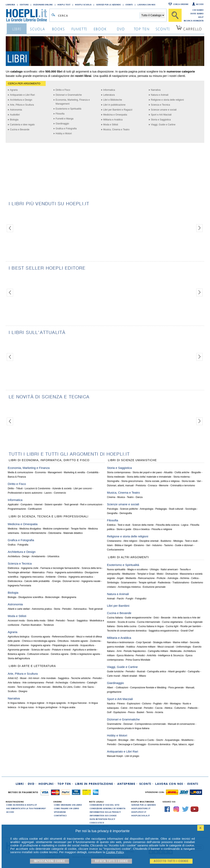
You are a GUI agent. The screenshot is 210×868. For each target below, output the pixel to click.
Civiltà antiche (182, 472)
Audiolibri (15, 115)
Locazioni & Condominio (37, 488)
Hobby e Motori (64, 134)
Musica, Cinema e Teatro (116, 130)
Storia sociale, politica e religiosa (162, 481)
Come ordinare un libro (68, 805)
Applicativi (13, 505)
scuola (38, 29)
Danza (139, 497)
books (58, 29)
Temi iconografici (26, 687)
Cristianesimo (114, 541)
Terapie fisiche (79, 529)
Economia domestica (159, 744)
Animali (111, 599)
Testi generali (71, 505)
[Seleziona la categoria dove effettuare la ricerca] (153, 15)
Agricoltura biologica (18, 637)
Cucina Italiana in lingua (151, 626)
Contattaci (60, 816)
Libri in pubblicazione (114, 105)
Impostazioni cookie (50, 861)
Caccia (159, 708)
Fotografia (23, 545)
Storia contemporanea (119, 472)
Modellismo (187, 740)
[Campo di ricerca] (99, 15)
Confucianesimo (116, 550)
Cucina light (172, 626)
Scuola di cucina (126, 622)
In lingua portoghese (47, 707)
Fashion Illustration (31, 625)
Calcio (124, 708)
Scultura (12, 691)
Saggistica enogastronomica (163, 631)
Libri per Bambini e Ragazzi (118, 110)
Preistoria (141, 486)
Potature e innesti (61, 650)
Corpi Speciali (144, 642)
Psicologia (112, 509)
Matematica (38, 572)
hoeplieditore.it (141, 808)
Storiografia (113, 481)
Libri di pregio (132, 756)
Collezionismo (78, 683)
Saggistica (82, 621)
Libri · (21, 784)
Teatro (130, 497)
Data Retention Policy (102, 819)
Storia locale (188, 481)
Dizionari (128, 724)
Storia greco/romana (132, 481)
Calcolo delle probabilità (37, 581)
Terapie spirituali (147, 583)
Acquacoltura (87, 645)
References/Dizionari (63, 637)
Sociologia (191, 509)
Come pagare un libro (67, 808)
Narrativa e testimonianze (120, 642)
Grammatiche (114, 724)
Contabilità (93, 472)
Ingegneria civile (30, 568)
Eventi (129, 5)
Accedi (200, 4)
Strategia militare (162, 642)
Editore (24, 5)
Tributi (19, 488)
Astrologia (173, 578)
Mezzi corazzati (166, 647)
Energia (56, 581)
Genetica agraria (60, 654)
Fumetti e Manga (65, 119)
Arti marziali (136, 708)
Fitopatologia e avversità (65, 645)
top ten (142, 29)
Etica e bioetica (141, 529)
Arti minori (34, 678)
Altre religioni (130, 541)
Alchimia (184, 578)
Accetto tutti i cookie (171, 861)
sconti (163, 29)
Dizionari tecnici (71, 581)
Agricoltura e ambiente (85, 650)
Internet (38, 505)
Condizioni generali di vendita (108, 808)
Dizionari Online (43, 5)
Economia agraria (41, 637)
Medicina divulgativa (30, 529)
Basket (140, 712)
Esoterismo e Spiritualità (68, 109)
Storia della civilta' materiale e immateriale (149, 477)
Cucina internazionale (148, 622)
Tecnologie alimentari (19, 572)
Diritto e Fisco (63, 90)
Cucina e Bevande (20, 130)
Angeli (120, 578)
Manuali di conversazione (181, 724)
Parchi (120, 599)
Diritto (11, 488)
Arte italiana (14, 683)
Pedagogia (161, 509)
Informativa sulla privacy (105, 812)
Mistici (160, 574)
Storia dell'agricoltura (19, 658)
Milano (142, 676)
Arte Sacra (88, 687)
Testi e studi (124, 525)
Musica (121, 497)
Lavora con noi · (170, 784)
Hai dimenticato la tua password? (26, 808)
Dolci (156, 618)
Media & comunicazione (20, 472)
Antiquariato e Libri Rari (22, 95)
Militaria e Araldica (113, 120)
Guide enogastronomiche (138, 618)
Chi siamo (198, 10)
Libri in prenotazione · (95, 784)
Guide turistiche (115, 672)
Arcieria (159, 712)
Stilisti (51, 621)
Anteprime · (127, 784)
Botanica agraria (16, 654)
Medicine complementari (56, 529)
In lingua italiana (16, 703)
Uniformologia (183, 647)
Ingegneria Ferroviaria (19, 586)
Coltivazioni (122, 688)
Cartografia (194, 672)
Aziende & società (62, 488)
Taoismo (169, 545)
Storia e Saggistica (161, 120)
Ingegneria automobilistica (69, 572)
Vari (199, 481)
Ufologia (154, 569)
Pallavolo (193, 708)
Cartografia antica (157, 672)
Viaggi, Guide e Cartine (163, 125)
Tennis (150, 712)
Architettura (14, 556)
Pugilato (157, 704)
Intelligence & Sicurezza (171, 655)
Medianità (131, 578)
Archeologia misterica (129, 587)
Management (55, 472)
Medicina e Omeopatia (115, 115)
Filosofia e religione (162, 529)
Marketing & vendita (74, 472)
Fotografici (141, 599)
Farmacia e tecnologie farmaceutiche (60, 568)
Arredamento (38, 556)
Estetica (111, 525)
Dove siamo (197, 13)
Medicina (13, 529)
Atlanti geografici (177, 672)
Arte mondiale (48, 678)
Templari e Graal (146, 574)
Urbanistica (53, 556)
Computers (26, 505)
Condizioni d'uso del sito (105, 805)
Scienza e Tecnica (160, 105)
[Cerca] (175, 15)
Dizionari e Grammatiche (69, 95)
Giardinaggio (62, 124)
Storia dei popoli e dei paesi (147, 472)
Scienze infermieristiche (34, 533)
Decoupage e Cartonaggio (132, 744)
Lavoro (48, 493)
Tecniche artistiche (81, 678)
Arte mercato (44, 687)
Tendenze (49, 625)
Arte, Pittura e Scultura (22, 105)
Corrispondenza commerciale (150, 724)
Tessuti (71, 621)
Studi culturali (176, 509)
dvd (121, 29)
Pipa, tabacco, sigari (183, 744)
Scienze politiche (129, 509)
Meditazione (129, 574)
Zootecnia (95, 641)
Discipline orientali (149, 541)
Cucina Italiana (115, 618)
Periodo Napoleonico (135, 651)
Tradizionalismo (181, 583)
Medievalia (176, 651)
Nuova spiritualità (116, 569)
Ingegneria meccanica (32, 577)
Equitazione (120, 712)
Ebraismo (139, 545)
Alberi (110, 688)
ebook (100, 29)
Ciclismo (147, 704)
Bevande (166, 618)
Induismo (157, 545)
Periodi (50, 683)
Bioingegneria (69, 597)
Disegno (23, 691)
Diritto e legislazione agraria (85, 654)
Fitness (121, 704)
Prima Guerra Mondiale (138, 660)
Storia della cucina (126, 626)
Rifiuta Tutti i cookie (112, 861)
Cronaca (152, 486)
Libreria (10, 5)
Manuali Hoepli (115, 756)
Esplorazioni (133, 704)
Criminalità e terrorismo (183, 486)
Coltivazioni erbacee (38, 654)
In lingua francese (77, 703)
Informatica (109, 90)
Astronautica (80, 609)
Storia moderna (181, 477)
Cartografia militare (158, 651)
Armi (119, 651)
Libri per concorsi (83, 488)
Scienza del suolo (41, 650)
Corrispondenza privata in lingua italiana (128, 728)
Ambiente (51, 577)
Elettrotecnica (15, 581)
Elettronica (13, 568)
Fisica (50, 572)
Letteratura (109, 95)
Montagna (175, 704)
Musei (23, 678)
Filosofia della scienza (167, 525)
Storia (57, 609)
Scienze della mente (143, 525)
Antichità (151, 655)
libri (17, 29)
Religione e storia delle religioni (167, 100)
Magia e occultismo (138, 569)
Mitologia (178, 541)
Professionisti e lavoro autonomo (25, 493)
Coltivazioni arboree (18, 645)
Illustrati (141, 672)
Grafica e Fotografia (66, 129)
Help (201, 17)
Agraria (14, 90)
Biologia (14, 120)
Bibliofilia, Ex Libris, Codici (66, 687)
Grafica (12, 545)
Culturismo (180, 708)
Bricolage (123, 740)
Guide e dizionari (184, 545)
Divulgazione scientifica (31, 597)
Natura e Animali (160, 95)
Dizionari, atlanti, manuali (120, 486)
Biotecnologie (52, 597)
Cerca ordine (181, 4)
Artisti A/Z (13, 678)
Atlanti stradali (129, 676)
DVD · (32, 784)
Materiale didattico (73, 533)
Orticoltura (63, 641)
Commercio (60, 493)
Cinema (111, 497)
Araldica (131, 647)
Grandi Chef (187, 631)
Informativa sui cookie (103, 816)
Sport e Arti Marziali (161, 115)
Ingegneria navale (91, 581)
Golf (109, 712)
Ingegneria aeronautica (81, 577)
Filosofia (60, 114)
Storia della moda (36, 621)
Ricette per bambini (191, 626)
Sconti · (146, 784)
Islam (110, 545)
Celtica (195, 578)
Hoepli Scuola (83, 5)
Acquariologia (172, 740)
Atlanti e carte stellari (19, 609)
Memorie (164, 486)
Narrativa (156, 90)
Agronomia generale (18, 650)
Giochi (160, 740)
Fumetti (79, 29)
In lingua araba (67, 707)
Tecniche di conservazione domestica (127, 631)
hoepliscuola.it (141, 816)
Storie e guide (124, 529)
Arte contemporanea (33, 683)
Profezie (161, 578)
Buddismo (166, 541)
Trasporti (112, 740)
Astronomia (16, 110)
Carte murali (113, 676)
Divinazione (172, 574)
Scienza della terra (91, 568)
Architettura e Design (21, 100)
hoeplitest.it (139, 812)
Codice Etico (97, 823)
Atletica (168, 708)
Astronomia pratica (42, 609)
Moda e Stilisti (111, 125)
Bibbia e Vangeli (123, 545)
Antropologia (146, 509)
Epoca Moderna (125, 655)
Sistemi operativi (53, 505)
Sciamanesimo (129, 583)
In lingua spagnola (56, 703)
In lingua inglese (36, 703)
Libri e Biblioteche (113, 100)
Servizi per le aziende (109, 5)
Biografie (196, 472)
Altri (166, 704)
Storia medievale (116, 477)
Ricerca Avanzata (194, 21)
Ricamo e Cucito (145, 740)
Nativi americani (169, 569)
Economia (40, 472)
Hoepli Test (64, 5)
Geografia (112, 513)
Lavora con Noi (146, 5)
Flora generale (176, 688)
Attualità (168, 472)
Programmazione (17, 509)
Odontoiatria (55, 533)
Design (26, 556)
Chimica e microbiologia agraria (39, 641)
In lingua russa (26, 707)
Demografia (126, 513)
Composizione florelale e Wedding (148, 688)
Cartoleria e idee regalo (22, 125)
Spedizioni (60, 812)
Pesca (131, 712)
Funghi (130, 599)
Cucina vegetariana (172, 622)
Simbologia (113, 583)
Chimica (62, 577)
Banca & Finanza (17, 477)
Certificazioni (35, 509)
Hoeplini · (47, 784)
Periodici (67, 609)
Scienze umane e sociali (164, 110)
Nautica (111, 704)
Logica (185, 525)
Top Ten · (65, 784)
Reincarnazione (146, 578)
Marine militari (180, 642)
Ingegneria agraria (41, 645)
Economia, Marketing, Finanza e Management (73, 102)
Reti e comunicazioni (91, 505)
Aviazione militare (146, 647)
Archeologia (62, 683)
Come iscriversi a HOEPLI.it (22, 805)
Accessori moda (16, 621)
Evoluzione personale (154, 587)
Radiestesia (164, 583)
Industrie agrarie (79, 641)
